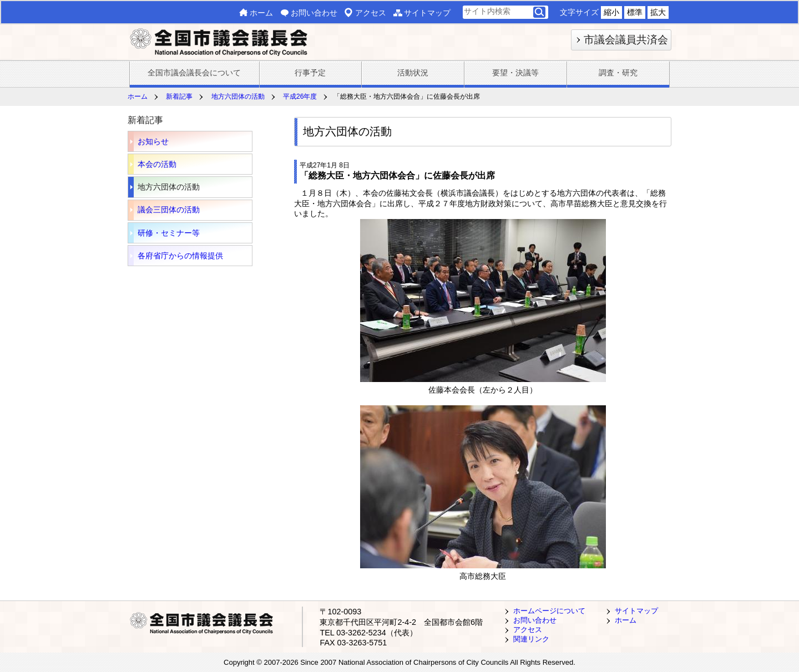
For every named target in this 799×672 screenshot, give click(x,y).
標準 (635, 12)
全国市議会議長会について (194, 73)
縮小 (611, 12)
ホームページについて (549, 611)
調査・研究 (618, 73)
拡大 (658, 12)
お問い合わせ (314, 13)
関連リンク (531, 639)
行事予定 (310, 73)
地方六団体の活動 (238, 96)
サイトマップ (427, 13)
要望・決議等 (515, 73)
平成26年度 (300, 96)
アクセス (371, 13)
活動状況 (413, 73)
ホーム (261, 13)
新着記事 (179, 96)
